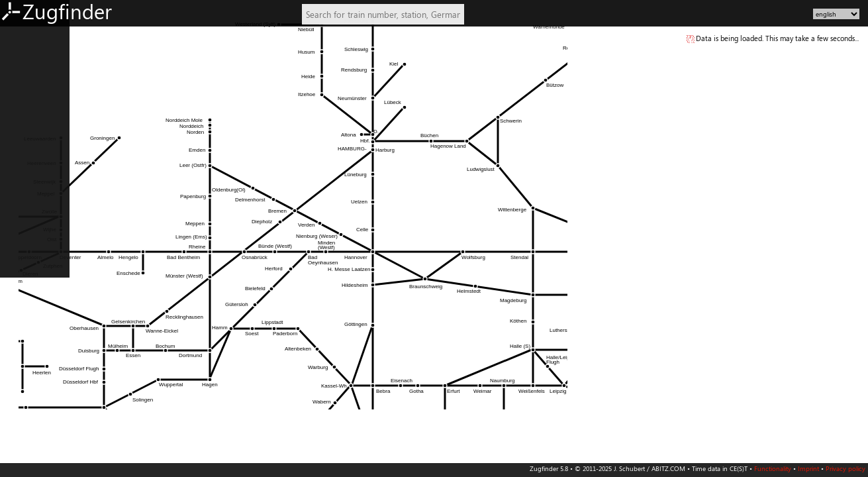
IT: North (22, 290)
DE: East (20, 75)
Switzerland (26, 173)
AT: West (21, 153)
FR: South (22, 271)
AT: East (19, 134)
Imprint (808, 468)
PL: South (22, 349)
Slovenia (20, 388)
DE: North (24, 36)
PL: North (23, 329)
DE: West (22, 56)
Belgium (20, 212)
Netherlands (28, 192)
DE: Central (26, 95)
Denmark (22, 231)
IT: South (21, 310)
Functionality (773, 468)
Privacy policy (845, 468)
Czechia (19, 368)
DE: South (23, 114)
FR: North (23, 251)
